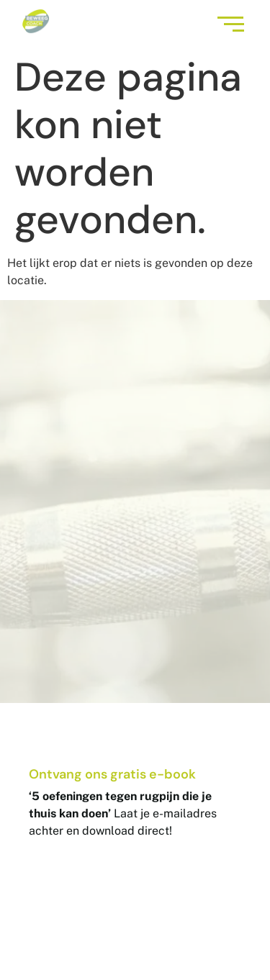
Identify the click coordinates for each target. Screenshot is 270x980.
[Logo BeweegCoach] (36, 21)
